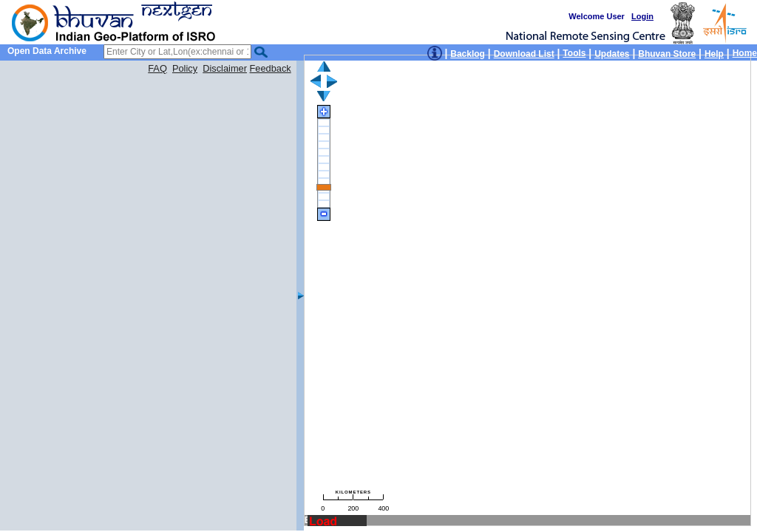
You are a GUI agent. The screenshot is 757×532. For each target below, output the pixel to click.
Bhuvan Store (667, 54)
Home (745, 53)
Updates (612, 54)
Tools (574, 53)
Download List (524, 54)
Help (714, 54)
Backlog (468, 54)
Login (642, 16)
